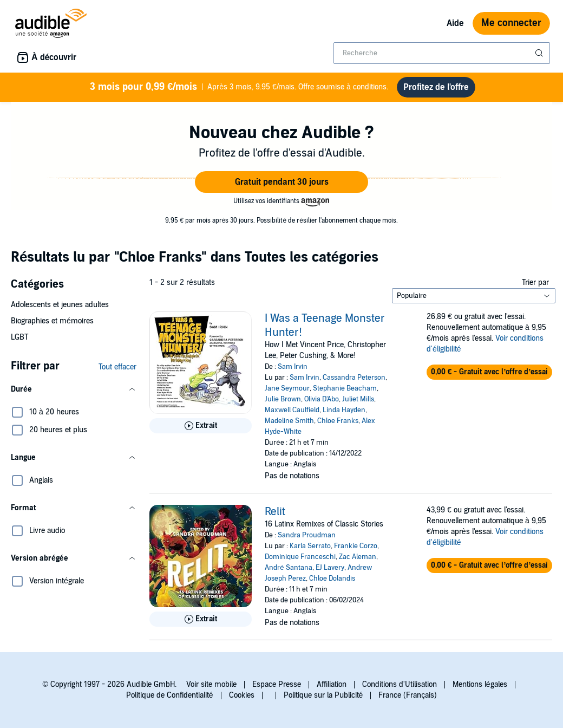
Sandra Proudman (307, 535)
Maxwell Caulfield (292, 410)
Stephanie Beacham (345, 388)
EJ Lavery (330, 568)
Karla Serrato (310, 546)
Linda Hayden (344, 410)
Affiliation (332, 684)
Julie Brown (283, 399)
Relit (275, 512)
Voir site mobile (211, 684)
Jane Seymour (287, 388)
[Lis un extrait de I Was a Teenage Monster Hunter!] (201, 426)
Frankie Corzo (356, 546)
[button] (281, 182)
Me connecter (511, 23)
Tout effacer (117, 367)
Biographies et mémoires (52, 321)
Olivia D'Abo (322, 399)
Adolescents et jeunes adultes (60, 305)
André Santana (288, 568)
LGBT (19, 337)
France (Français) (408, 695)
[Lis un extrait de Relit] (201, 619)
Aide (455, 23)
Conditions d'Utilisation (400, 684)
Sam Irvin (293, 367)
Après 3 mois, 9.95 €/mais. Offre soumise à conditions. (239, 87)
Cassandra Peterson (354, 378)
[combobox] (442, 53)
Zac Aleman (358, 557)
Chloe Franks (338, 421)
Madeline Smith (289, 421)
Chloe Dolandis (332, 578)
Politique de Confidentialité (170, 695)
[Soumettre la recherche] (540, 53)
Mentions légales (480, 684)
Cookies (242, 695)
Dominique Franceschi (300, 557)
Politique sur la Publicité (323, 695)
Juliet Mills (358, 399)
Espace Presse (277, 684)
